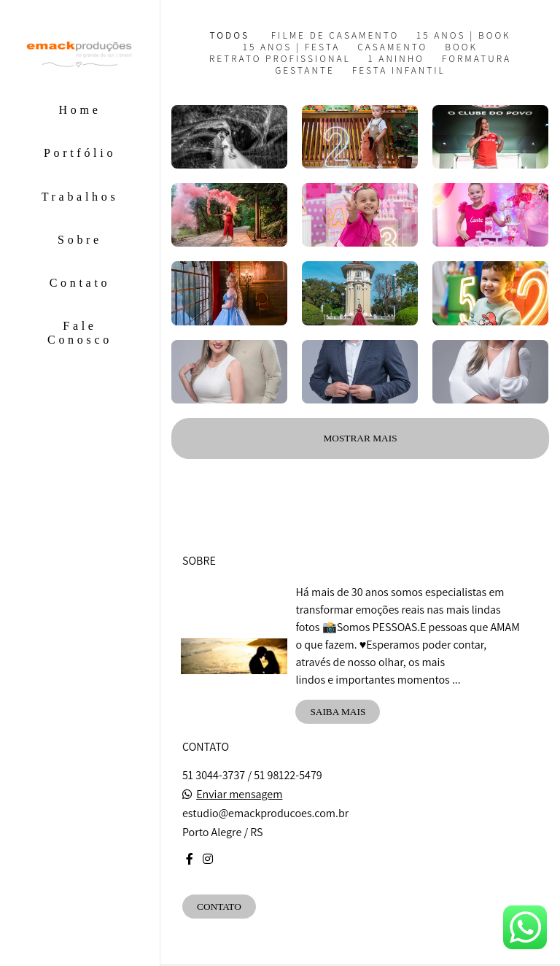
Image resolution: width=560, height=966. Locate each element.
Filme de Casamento (335, 35)
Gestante (305, 70)
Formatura (477, 59)
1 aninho (396, 59)
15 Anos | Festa (291, 47)
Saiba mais (338, 712)
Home (80, 110)
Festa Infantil (399, 70)
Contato (80, 283)
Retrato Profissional (280, 59)
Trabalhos (80, 197)
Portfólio (80, 153)
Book (461, 47)
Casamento (392, 47)
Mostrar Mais (360, 438)
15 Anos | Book (463, 35)
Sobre (80, 240)
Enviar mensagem (239, 795)
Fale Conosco (80, 333)
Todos (229, 35)
